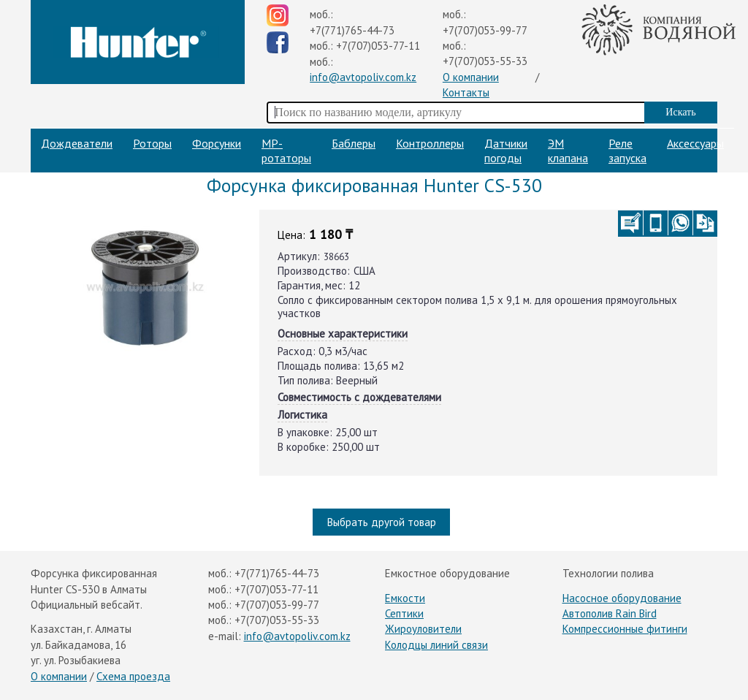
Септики (404, 613)
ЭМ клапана (568, 151)
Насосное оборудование (622, 598)
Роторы (152, 143)
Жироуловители (423, 629)
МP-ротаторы (286, 151)
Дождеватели (77, 143)
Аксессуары (695, 143)
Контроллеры (430, 143)
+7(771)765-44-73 (352, 30)
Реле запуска (627, 151)
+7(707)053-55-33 (485, 61)
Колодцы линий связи (436, 645)
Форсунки (217, 143)
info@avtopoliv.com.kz (363, 77)
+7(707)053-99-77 (485, 30)
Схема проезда (133, 676)
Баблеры (354, 143)
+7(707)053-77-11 (378, 46)
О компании (471, 77)
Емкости (405, 598)
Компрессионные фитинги (625, 629)
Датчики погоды (506, 151)
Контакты (466, 92)
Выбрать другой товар (382, 522)
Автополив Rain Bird (610, 613)
